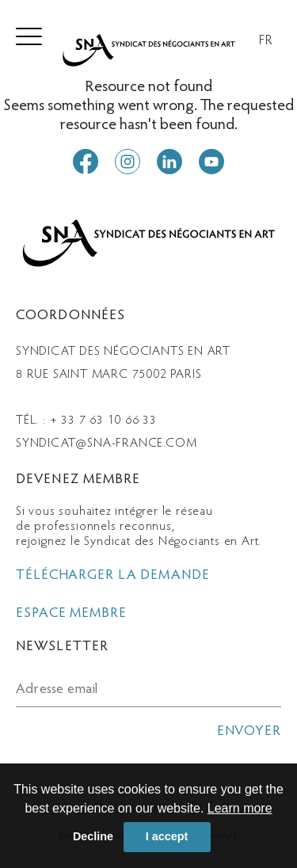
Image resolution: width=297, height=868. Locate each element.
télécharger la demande (113, 576)
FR (266, 41)
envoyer (249, 732)
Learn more (240, 808)
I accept (167, 836)
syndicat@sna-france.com (106, 444)
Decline (93, 836)
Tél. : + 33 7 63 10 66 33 (86, 421)
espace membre (71, 614)
